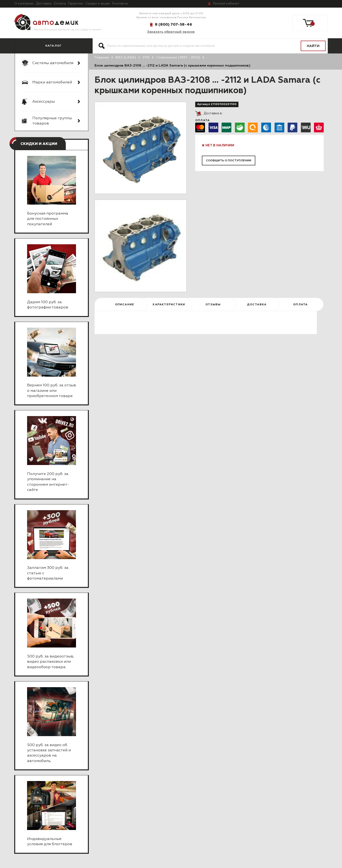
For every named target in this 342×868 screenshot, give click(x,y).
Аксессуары (44, 102)
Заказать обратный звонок (171, 32)
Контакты (120, 4)
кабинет (226, 4)
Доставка (44, 4)
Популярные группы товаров (52, 121)
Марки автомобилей (52, 82)
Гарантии (76, 4)
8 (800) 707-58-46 (173, 24)
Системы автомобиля (53, 63)
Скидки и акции (98, 4)
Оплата (60, 4)
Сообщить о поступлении (229, 161)
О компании (24, 4)
